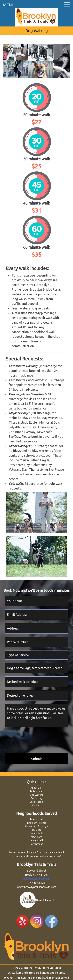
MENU (9, 5)
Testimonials (36, 791)
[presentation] (34, 739)
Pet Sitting (37, 798)
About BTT (37, 788)
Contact (36, 805)
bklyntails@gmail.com (36, 879)
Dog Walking (36, 795)
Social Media (36, 802)
